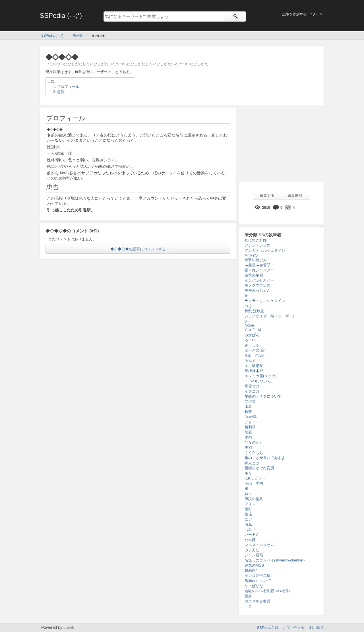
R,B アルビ (255, 355)
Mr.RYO (251, 255)
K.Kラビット (255, 478)
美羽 (248, 448)
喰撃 (248, 412)
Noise (249, 325)
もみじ (250, 529)
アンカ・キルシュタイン (265, 250)
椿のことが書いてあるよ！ (267, 458)
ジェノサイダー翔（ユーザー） (270, 316)
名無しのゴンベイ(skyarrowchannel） (276, 560)
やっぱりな (254, 586)
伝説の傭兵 (254, 499)
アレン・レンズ (258, 245)
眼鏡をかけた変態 (259, 468)
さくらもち (254, 453)
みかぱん (252, 335)
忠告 (61, 92)
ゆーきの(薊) (255, 350)
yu (247, 321)
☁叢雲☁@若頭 (258, 265)
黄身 (248, 596)
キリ (248, 473)
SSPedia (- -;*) (61, 16)
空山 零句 (254, 483)
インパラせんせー (259, 280)
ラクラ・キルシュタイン (265, 301)
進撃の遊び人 (256, 260)
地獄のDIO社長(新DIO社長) (267, 591)
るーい (250, 340)
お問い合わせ (294, 628)
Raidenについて (258, 581)
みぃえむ (252, 550)
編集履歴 (295, 196)
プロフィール (68, 87)
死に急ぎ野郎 (256, 240)
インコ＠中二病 (258, 576)
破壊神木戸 (254, 371)
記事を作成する (294, 14)
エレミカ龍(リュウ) (261, 376)
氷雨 (248, 437)
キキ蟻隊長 (254, 366)
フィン (250, 504)
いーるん (252, 535)
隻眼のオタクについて (263, 396)
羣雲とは (252, 386)
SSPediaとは (268, 628)
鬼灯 (248, 509)
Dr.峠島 (251, 417)
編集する (267, 196)
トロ (248, 606)
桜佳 (248, 514)
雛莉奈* (251, 570)
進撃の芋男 (254, 275)
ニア (248, 519)
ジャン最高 (254, 555)
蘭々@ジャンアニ (259, 270)
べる (248, 306)
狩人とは (252, 463)
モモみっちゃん (258, 291)
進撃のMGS (254, 565)
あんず (250, 361)
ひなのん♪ (253, 442)
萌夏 (248, 432)
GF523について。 (259, 381)
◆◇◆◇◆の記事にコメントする (138, 249)
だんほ (250, 540)
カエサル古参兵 (258, 601)
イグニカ (252, 391)
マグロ (250, 401)
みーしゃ (252, 345)
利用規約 (317, 628)
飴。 (248, 296)
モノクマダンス (258, 285)
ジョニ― (252, 422)
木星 (248, 407)
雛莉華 (250, 427)
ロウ (248, 494)
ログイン (316, 14)
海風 (248, 524)
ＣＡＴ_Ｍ (253, 330)
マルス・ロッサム (259, 545)
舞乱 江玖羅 (254, 311)
